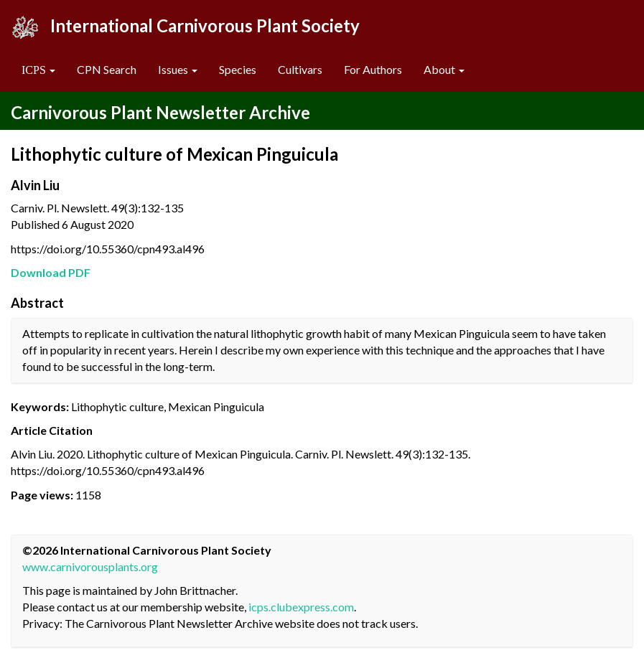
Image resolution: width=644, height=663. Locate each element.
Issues (178, 69)
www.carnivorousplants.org (90, 566)
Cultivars (300, 69)
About (444, 69)
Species (238, 69)
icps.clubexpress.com (301, 607)
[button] (38, 70)
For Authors (373, 69)
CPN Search (107, 69)
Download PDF (51, 272)
